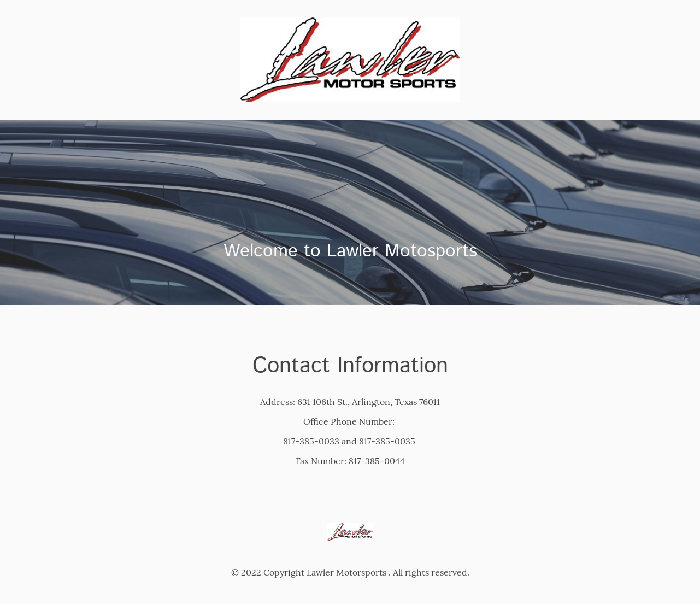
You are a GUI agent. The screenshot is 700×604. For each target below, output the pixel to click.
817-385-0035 (388, 441)
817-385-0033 (311, 441)
